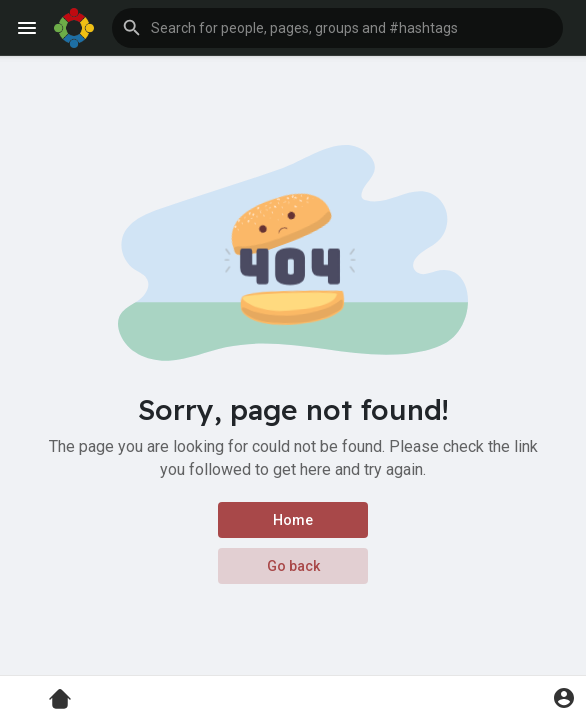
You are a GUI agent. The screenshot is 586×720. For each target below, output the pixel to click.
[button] (337, 28)
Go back (293, 566)
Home (293, 520)
